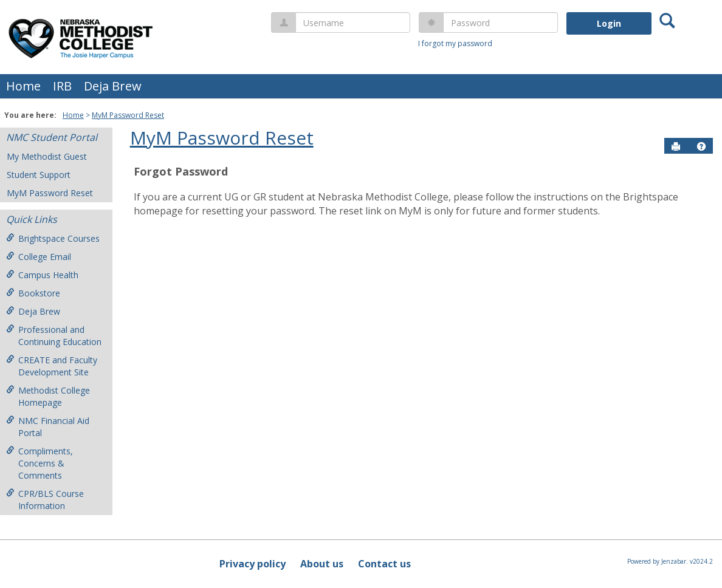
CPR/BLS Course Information (45, 500)
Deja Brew (113, 86)
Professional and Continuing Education (54, 336)
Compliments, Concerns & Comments (40, 463)
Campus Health (42, 275)
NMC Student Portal (52, 137)
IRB (62, 86)
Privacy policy (253, 564)
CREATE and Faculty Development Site (52, 366)
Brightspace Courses (53, 238)
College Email (39, 257)
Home (23, 86)
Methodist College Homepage (48, 396)
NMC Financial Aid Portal (48, 427)
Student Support (39, 175)
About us (322, 564)
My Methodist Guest (47, 156)
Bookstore (33, 293)
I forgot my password (455, 43)
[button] (701, 146)
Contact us (384, 564)
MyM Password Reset (128, 115)
